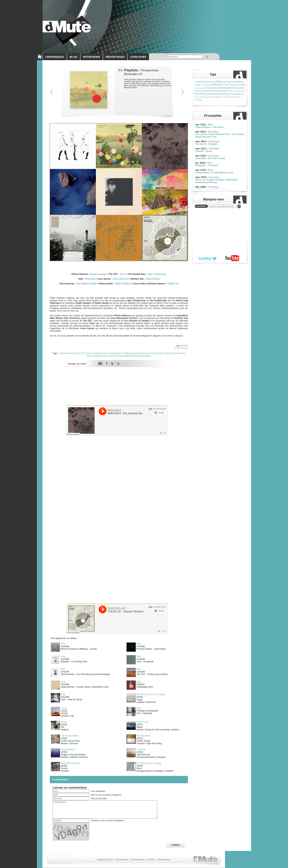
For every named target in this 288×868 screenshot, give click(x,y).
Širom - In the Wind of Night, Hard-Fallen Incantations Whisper (216, 181)
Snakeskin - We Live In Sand (210, 158)
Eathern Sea (162, 353)
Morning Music (144, 736)
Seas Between (68, 749)
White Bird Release (70, 763)
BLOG (74, 57)
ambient (147, 356)
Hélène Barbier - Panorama (209, 127)
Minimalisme (223, 94)
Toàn (138, 353)
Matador (217, 85)
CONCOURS (138, 57)
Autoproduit (212, 88)
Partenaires (122, 860)
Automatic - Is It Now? (207, 165)
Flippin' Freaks (223, 97)
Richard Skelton (123, 356)
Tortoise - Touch (204, 151)
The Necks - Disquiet (206, 144)
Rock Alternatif (200, 88)
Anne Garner (148, 353)
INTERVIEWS (92, 57)
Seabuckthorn (223, 91)
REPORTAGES (115, 57)
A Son (64, 708)
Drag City (228, 85)
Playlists (137, 356)
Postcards (238, 88)
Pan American (177, 353)
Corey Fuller (108, 356)
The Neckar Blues (70, 736)
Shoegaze (225, 88)
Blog (63, 644)
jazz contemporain (237, 91)
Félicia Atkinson (67, 353)
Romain (184, 346)
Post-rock (239, 85)
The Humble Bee (95, 353)
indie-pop (210, 94)
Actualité (199, 82)
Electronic (209, 82)
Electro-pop (200, 91)
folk (218, 82)
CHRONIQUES (55, 57)
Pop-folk (199, 94)
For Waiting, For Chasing (149, 763)
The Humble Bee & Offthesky (119, 353)
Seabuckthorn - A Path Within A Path (214, 173)
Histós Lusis (142, 722)
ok (239, 206)
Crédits (151, 860)
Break (64, 722)
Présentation (138, 860)
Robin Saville (93, 356)
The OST (80, 353)
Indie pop (227, 82)
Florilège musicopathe (202, 85)
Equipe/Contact (105, 860)
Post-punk (235, 94)
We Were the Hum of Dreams (151, 694)
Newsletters (164, 860)
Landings (141, 749)
